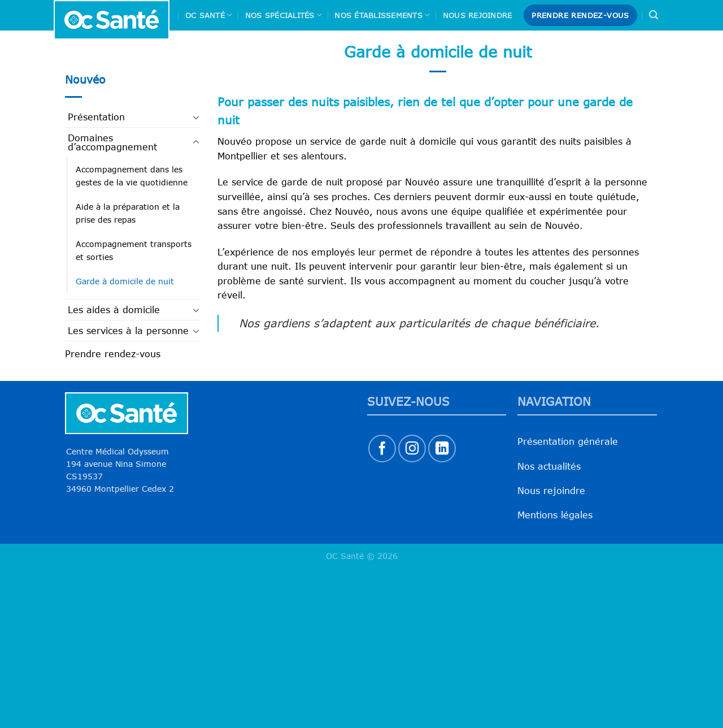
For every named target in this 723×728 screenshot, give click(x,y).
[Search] (654, 15)
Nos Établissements (382, 15)
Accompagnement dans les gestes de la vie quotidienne (132, 176)
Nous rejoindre (478, 15)
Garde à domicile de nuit (125, 281)
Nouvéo (85, 79)
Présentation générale (568, 441)
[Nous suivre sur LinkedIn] (442, 448)
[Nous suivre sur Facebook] (382, 448)
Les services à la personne (128, 331)
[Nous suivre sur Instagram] (412, 448)
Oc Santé (209, 15)
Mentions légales (555, 515)
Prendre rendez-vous (113, 354)
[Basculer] (196, 117)
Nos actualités (549, 466)
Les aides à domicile (114, 310)
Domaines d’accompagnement (112, 142)
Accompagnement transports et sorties (134, 250)
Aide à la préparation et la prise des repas (128, 213)
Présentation (96, 117)
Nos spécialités (284, 15)
